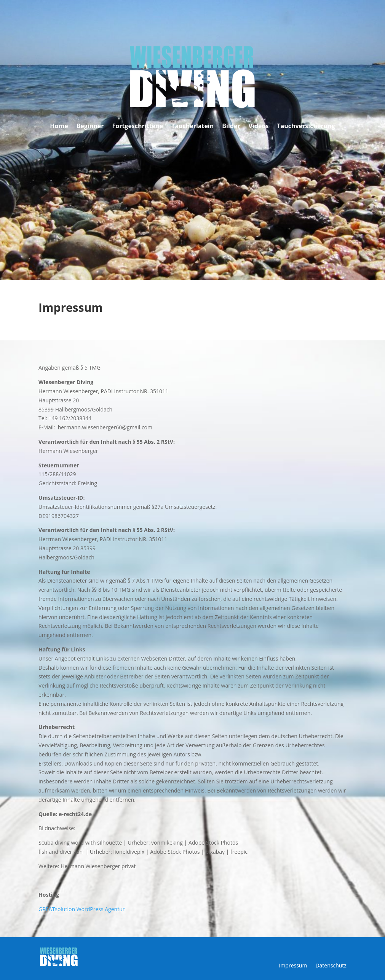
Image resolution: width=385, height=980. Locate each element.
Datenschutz (331, 966)
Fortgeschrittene (137, 127)
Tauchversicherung (306, 127)
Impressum (293, 966)
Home (59, 127)
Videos (259, 127)
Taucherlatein (192, 127)
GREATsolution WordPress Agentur (81, 909)
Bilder (231, 127)
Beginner (90, 127)
